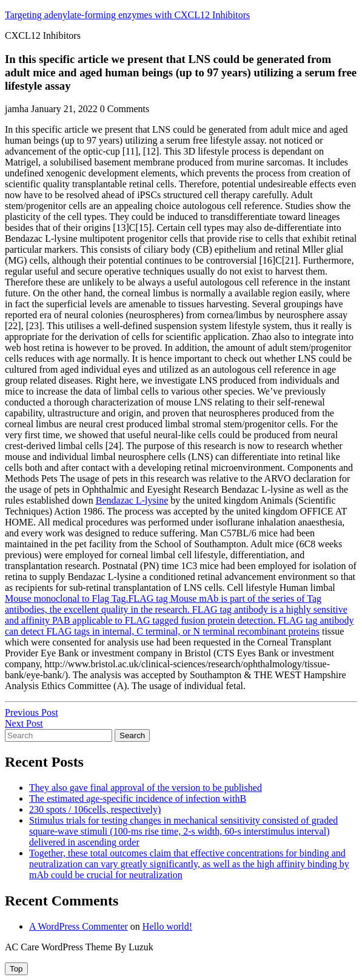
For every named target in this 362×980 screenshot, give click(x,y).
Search (132, 735)
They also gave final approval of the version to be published (146, 788)
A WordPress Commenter (79, 926)
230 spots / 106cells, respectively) (95, 809)
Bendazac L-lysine (132, 500)
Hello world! (167, 926)
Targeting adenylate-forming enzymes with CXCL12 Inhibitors (127, 15)
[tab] (16, 969)
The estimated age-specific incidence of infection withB (138, 798)
